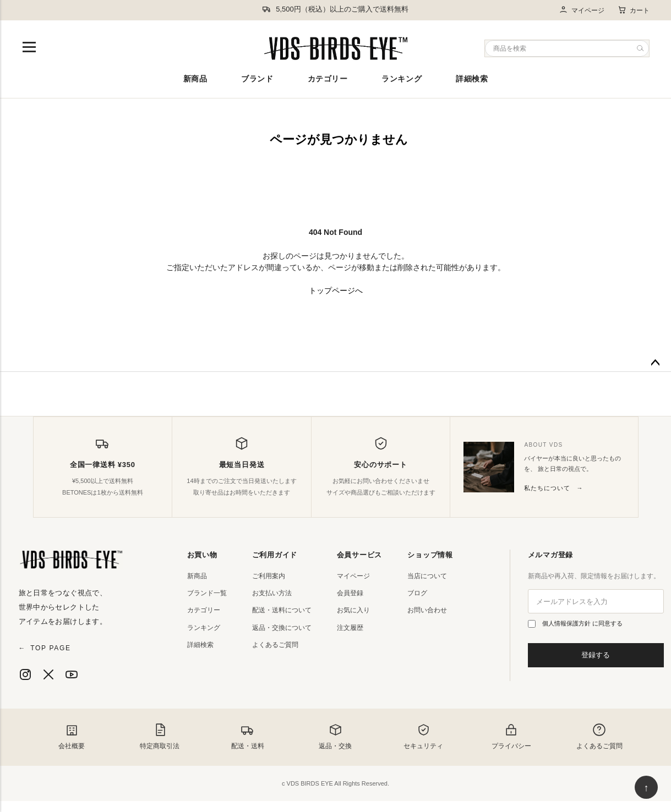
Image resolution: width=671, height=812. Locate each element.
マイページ (582, 10)
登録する (596, 655)
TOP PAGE (45, 648)
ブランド (257, 79)
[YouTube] (72, 674)
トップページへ (336, 290)
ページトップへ (655, 363)
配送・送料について (282, 610)
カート (634, 10)
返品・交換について (282, 628)
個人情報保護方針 (567, 623)
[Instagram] (25, 674)
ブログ (417, 593)
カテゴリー (328, 79)
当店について (427, 576)
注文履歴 (350, 628)
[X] (48, 674)
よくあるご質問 (275, 645)
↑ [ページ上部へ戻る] (647, 788)
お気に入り (353, 610)
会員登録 (350, 593)
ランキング (402, 79)
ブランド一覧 (207, 593)
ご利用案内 (269, 576)
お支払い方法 (272, 593)
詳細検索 (472, 79)
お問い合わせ (427, 610)
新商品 (195, 79)
